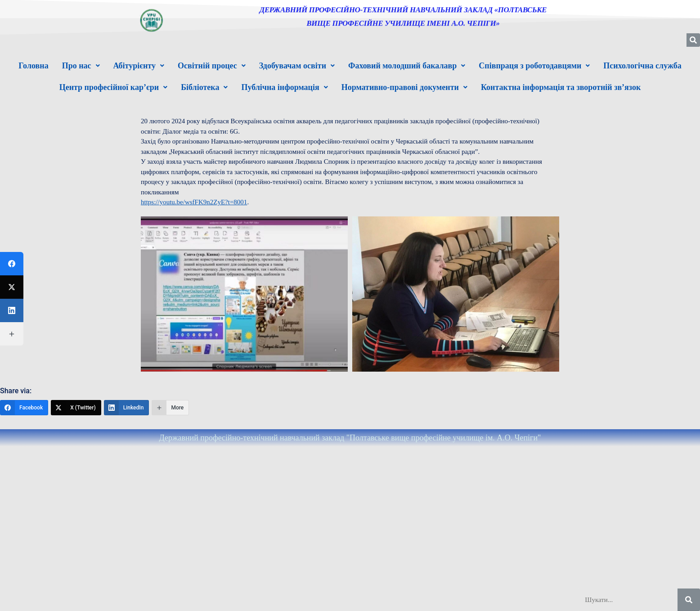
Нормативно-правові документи (404, 87)
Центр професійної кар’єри (113, 87)
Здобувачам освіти (297, 66)
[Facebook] (24, 408)
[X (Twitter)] (76, 408)
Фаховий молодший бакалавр (407, 66)
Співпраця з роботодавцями (534, 66)
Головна (33, 66)
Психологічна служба (642, 66)
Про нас (81, 66)
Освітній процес (212, 66)
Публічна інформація (284, 87)
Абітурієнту (139, 66)
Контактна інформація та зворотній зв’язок (561, 87)
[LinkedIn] (127, 408)
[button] (81, 66)
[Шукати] (689, 600)
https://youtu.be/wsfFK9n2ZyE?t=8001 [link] (194, 202)
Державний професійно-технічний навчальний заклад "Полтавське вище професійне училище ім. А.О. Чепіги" (350, 438)
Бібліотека (204, 87)
